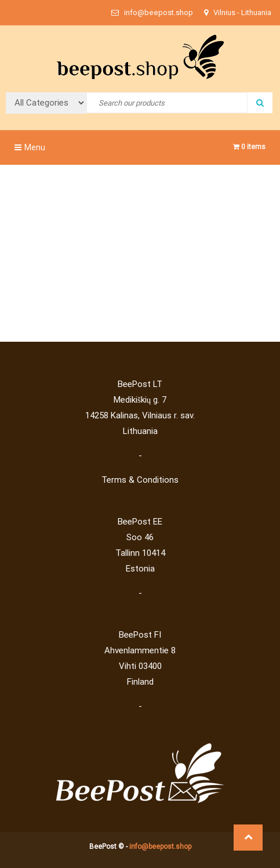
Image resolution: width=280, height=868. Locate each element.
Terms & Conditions (140, 480)
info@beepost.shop (160, 847)
